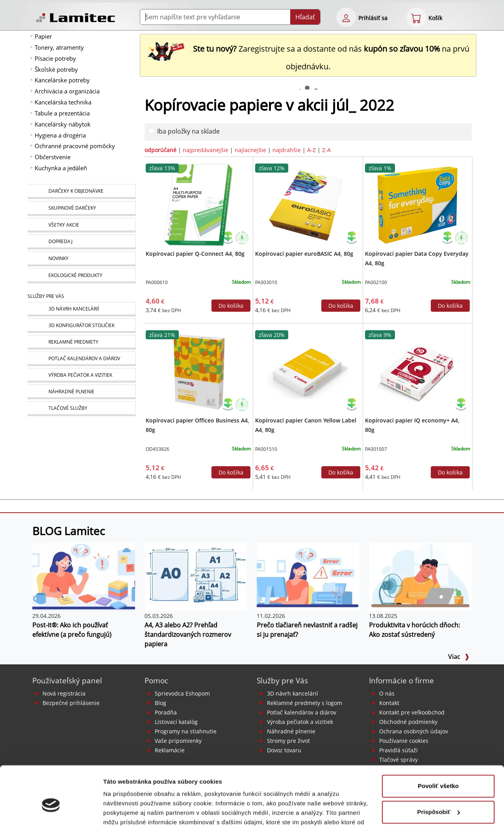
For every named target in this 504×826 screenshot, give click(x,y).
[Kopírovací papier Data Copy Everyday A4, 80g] (417, 204)
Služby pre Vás (282, 680)
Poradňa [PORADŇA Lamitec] (166, 712)
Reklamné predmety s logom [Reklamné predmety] (305, 703)
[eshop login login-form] (346, 17)
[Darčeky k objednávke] (82, 192)
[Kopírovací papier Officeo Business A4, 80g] (198, 371)
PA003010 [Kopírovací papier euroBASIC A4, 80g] (266, 282)
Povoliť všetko (438, 743)
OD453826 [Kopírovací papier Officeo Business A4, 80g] (157, 449)
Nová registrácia (64, 693)
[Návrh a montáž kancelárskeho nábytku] (82, 309)
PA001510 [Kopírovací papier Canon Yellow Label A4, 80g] (266, 449)
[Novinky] (82, 259)
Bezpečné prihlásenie (71, 703)
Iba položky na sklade (188, 131)
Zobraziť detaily (126, 810)
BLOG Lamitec (69, 531)
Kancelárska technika (63, 102)
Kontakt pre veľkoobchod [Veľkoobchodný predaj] (412, 712)
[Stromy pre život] (242, 237)
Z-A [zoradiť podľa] (326, 150)
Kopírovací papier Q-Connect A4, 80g (195, 254)
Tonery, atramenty (59, 47)
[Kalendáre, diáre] (82, 359)
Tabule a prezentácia (62, 113)
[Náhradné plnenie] (82, 392)
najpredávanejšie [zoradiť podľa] (206, 150)
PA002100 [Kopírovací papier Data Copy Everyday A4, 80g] (376, 282)
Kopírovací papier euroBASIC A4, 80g (304, 254)
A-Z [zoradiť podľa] (311, 150)
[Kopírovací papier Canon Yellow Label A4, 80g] (308, 371)
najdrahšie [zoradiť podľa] (287, 150)
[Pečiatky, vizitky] (82, 375)
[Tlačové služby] (82, 409)
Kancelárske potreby (62, 80)
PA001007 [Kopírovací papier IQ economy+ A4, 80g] (376, 449)
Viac (459, 657)
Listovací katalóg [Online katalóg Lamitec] (176, 722)
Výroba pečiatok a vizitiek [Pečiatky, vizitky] (300, 722)
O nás (387, 693)
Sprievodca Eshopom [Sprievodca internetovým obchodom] (182, 693)
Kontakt (389, 703)
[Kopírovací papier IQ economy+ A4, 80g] (417, 371)
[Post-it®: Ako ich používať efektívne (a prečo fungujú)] (84, 576)
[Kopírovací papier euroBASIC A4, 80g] (308, 204)
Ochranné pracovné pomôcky (75, 146)
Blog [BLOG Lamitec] (160, 703)
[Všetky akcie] (82, 225)
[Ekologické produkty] (82, 276)
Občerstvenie (53, 157)
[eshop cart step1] (416, 17)
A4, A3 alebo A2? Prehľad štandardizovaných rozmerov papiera (188, 634)
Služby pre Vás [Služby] (46, 296)
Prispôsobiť (438, 769)
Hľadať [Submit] (305, 17)
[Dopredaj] (82, 242)
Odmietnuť (438, 795)
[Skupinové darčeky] (82, 208)
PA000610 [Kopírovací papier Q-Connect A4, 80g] (157, 282)
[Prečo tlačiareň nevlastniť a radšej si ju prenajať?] (308, 576)
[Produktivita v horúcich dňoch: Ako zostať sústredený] (420, 576)
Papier (43, 36)
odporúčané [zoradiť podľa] (160, 150)
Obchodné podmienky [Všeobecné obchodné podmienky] (408, 722)
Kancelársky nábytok (63, 124)
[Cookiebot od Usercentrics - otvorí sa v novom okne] (51, 811)
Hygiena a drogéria (60, 135)
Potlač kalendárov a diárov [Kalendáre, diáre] (302, 712)
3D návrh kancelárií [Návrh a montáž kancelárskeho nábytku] (293, 693)
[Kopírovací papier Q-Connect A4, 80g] (198, 204)
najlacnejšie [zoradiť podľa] (250, 150)
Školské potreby (56, 69)
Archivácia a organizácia (67, 91)
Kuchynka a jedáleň (61, 168)
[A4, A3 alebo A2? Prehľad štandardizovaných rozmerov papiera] (196, 576)
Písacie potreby (55, 58)
